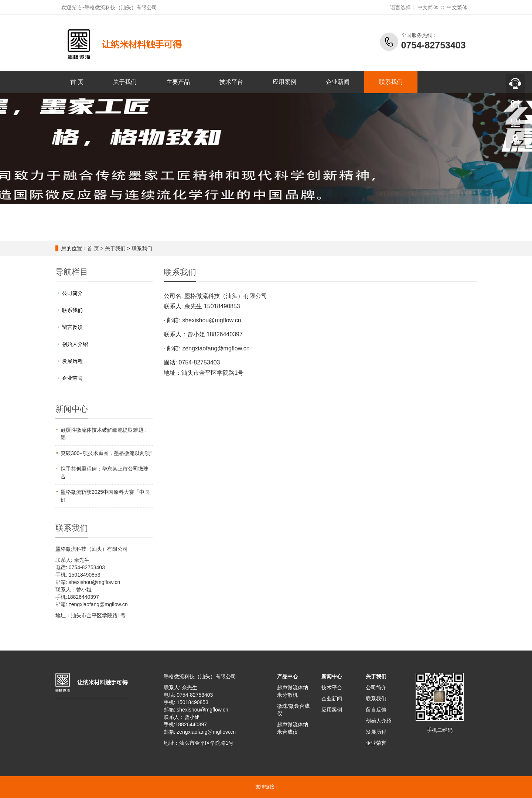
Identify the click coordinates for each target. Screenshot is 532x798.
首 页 (77, 82)
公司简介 (72, 293)
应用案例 (284, 82)
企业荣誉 (72, 378)
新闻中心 (332, 676)
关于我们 (125, 82)
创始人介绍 (75, 344)
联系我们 (391, 82)
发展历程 (72, 361)
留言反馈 (72, 327)
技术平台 (231, 82)
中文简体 (428, 7)
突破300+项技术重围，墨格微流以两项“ (106, 453)
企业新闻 (338, 82)
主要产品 (178, 82)
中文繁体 (457, 7)
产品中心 (287, 676)
